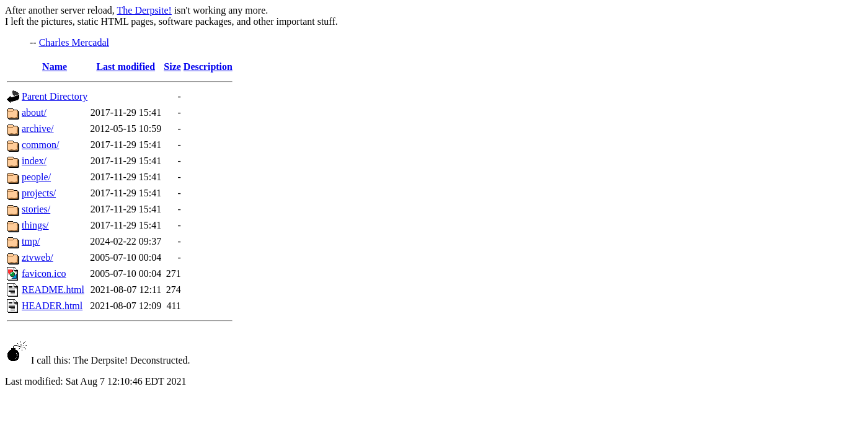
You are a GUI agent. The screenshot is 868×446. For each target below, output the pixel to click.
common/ (40, 145)
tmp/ (31, 241)
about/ (34, 112)
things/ (35, 225)
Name (55, 67)
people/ (36, 177)
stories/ (36, 209)
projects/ (39, 193)
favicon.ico (44, 273)
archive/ (38, 129)
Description (208, 67)
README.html (53, 290)
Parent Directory (55, 96)
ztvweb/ (38, 257)
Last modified (126, 67)
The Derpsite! (144, 10)
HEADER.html (52, 306)
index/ (34, 161)
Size (172, 67)
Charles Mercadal (74, 42)
